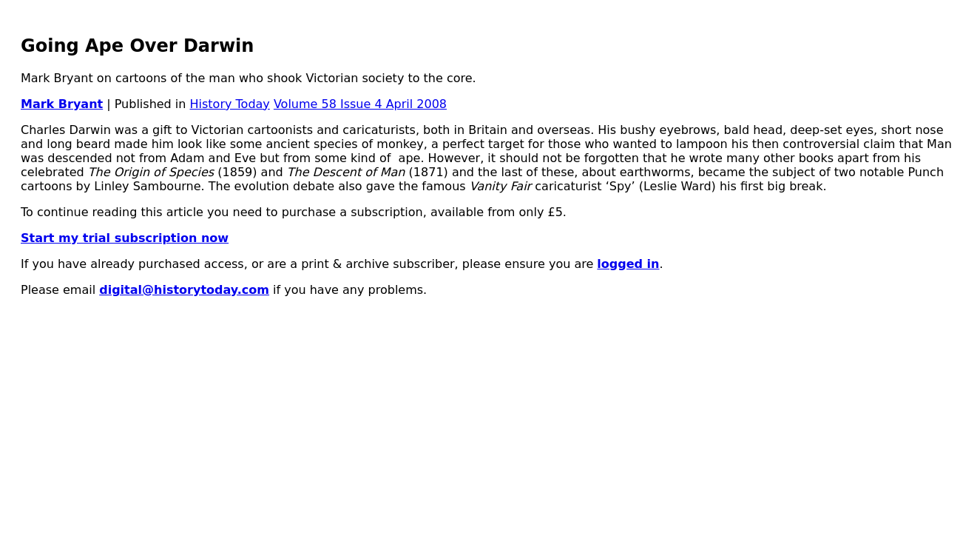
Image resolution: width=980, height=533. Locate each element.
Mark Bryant (62, 104)
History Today (230, 104)
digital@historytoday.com (184, 290)
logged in (628, 264)
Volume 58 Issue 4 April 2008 (360, 104)
